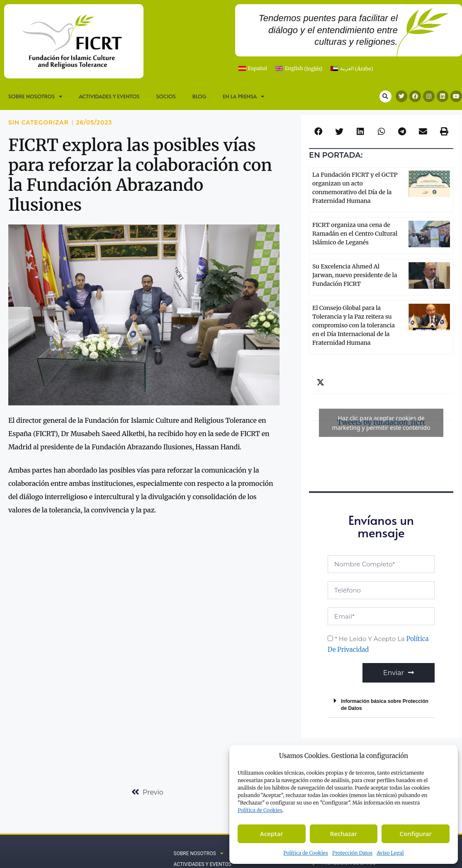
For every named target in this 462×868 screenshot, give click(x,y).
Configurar (416, 834)
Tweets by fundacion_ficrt (381, 423)
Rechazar (344, 834)
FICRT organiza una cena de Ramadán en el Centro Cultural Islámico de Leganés (355, 234)
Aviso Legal (390, 853)
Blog (199, 96)
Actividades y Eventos (109, 96)
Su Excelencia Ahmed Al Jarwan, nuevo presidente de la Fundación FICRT (355, 275)
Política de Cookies (306, 853)
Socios (166, 96)
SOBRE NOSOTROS (35, 96)
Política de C (260, 810)
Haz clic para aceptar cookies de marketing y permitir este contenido (381, 423)
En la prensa (243, 96)
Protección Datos (352, 853)
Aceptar (272, 834)
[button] (385, 96)
